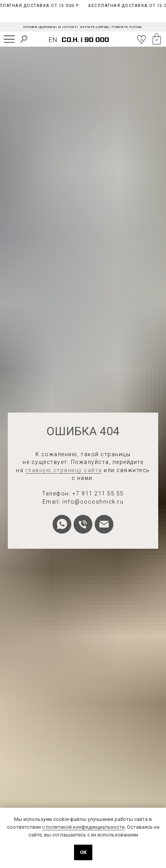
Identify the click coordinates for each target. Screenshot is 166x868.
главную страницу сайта (64, 470)
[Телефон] (83, 524)
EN (53, 40)
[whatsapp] (62, 524)
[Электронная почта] (104, 524)
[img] (9, 39)
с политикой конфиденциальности (83, 827)
